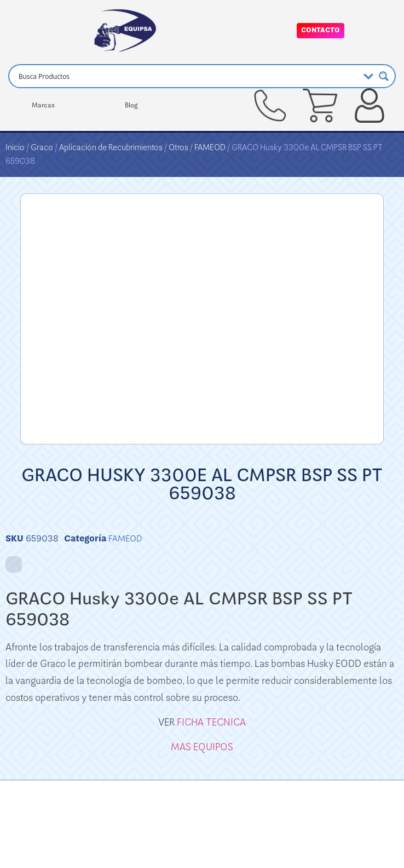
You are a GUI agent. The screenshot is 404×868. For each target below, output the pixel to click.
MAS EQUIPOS (202, 747)
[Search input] (187, 76)
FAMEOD (210, 147)
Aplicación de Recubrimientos (111, 147)
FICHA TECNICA (211, 722)
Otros (178, 147)
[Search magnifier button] (384, 76)
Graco (42, 147)
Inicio (15, 147)
